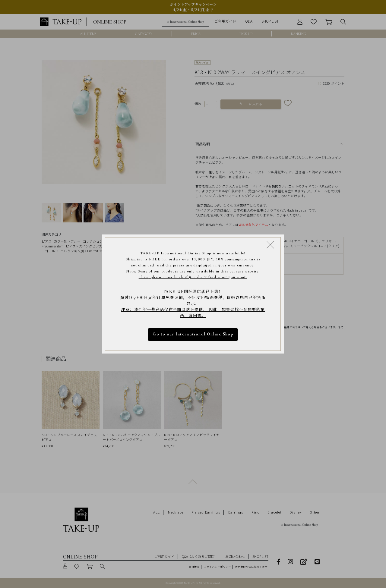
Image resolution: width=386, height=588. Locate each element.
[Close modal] (270, 245)
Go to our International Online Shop (193, 334)
